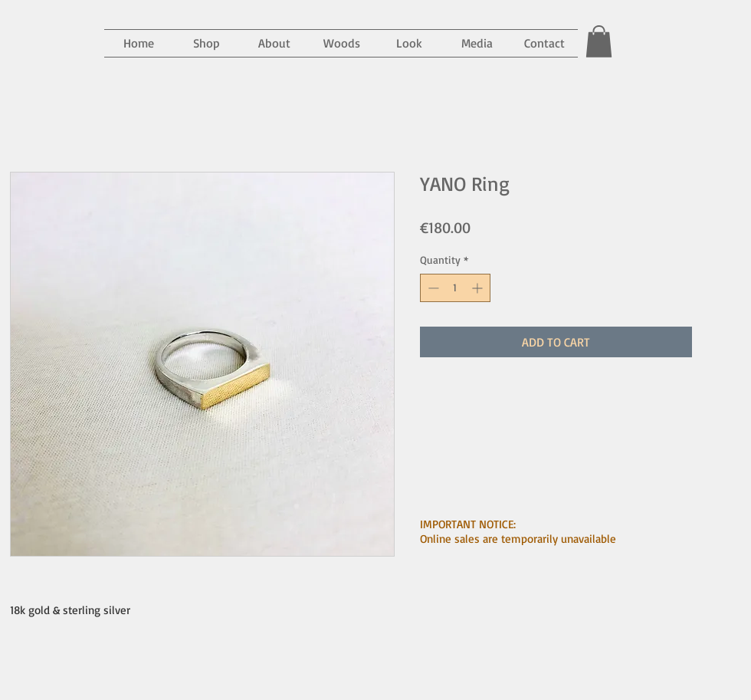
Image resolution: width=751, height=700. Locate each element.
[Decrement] (432, 288)
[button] (477, 43)
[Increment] (479, 288)
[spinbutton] (455, 288)
